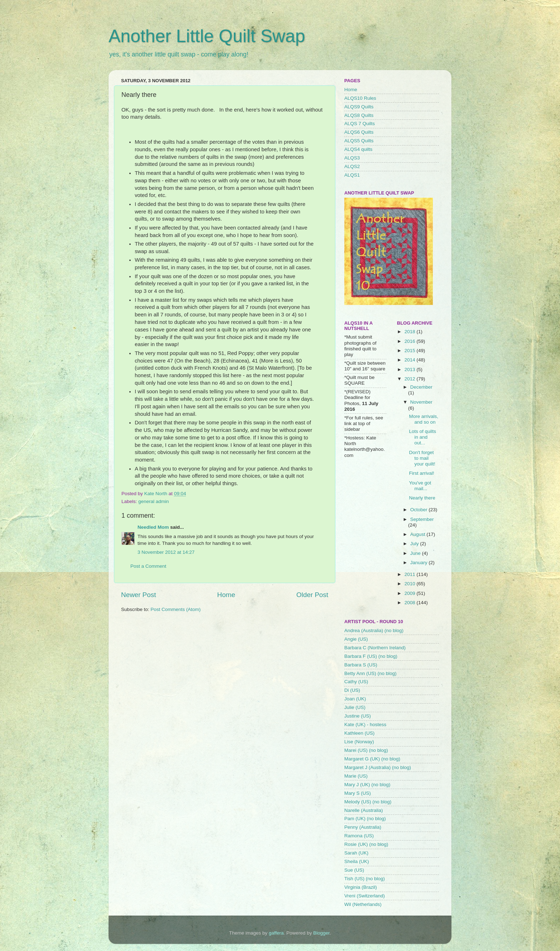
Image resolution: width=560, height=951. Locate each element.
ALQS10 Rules (360, 98)
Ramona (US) (359, 836)
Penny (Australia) (363, 827)
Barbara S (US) (361, 665)
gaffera (276, 933)
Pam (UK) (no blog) (365, 819)
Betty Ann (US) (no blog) (370, 673)
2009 (410, 593)
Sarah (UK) (356, 853)
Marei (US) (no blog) (366, 750)
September (422, 519)
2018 (410, 332)
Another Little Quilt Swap (207, 36)
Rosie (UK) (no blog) (366, 844)
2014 (410, 360)
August (419, 534)
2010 (410, 584)
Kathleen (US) (359, 733)
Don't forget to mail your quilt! (422, 458)
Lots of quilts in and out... (422, 437)
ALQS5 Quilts (359, 141)
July (415, 544)
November (421, 402)
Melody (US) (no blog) (368, 802)
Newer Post (139, 595)
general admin (154, 501)
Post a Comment (148, 566)
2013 (410, 369)
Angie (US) (356, 639)
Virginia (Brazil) (361, 887)
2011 (410, 574)
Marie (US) (356, 776)
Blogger (321, 933)
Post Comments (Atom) (176, 609)
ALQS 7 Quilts (360, 124)
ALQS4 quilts (358, 149)
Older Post (312, 595)
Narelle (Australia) (364, 810)
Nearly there (422, 498)
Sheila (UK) (357, 861)
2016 (410, 341)
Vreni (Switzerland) (365, 896)
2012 (410, 379)
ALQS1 (352, 175)
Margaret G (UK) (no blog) (372, 759)
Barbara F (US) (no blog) (371, 656)
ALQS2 (352, 166)
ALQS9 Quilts (359, 107)
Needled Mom (153, 527)
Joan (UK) (355, 699)
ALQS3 (352, 158)
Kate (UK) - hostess (365, 725)
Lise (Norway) (359, 742)
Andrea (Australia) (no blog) (374, 630)
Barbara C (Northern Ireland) (375, 648)
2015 (410, 351)
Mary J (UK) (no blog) (367, 785)
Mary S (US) (357, 793)
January (420, 563)
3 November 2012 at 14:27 (166, 552)
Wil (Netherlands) (363, 904)
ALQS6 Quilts (359, 132)
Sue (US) (354, 870)
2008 (410, 603)
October (420, 510)
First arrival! (422, 473)
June (416, 553)
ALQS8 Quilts (359, 115)
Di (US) (352, 690)
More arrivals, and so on (424, 419)
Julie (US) (355, 707)
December (421, 387)
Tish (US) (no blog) (365, 879)
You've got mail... (420, 486)
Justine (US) (357, 716)
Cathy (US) (356, 682)
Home (226, 595)
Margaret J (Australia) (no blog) (378, 767)
